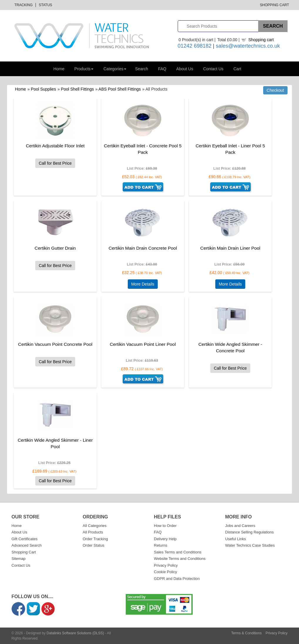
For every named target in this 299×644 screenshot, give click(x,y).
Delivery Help (165, 539)
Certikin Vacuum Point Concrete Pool (55, 344)
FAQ (162, 69)
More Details (143, 284)
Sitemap (19, 559)
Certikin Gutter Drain (55, 248)
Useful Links (236, 539)
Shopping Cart (274, 5)
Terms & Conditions (246, 633)
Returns (161, 545)
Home (59, 69)
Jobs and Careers (240, 526)
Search (142, 69)
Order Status (94, 545)
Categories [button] (115, 69)
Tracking (23, 5)
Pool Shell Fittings (77, 89)
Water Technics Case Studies (250, 545)
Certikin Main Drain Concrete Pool (143, 248)
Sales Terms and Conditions (178, 552)
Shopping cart (261, 40)
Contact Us (213, 69)
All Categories (95, 526)
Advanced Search (27, 545)
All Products (93, 532)
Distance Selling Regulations (250, 532)
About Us (185, 69)
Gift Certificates (25, 539)
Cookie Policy (166, 572)
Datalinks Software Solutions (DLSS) (75, 633)
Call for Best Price (55, 163)
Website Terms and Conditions (180, 559)
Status (46, 5)
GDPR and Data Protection (177, 579)
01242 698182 (195, 46)
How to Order (165, 526)
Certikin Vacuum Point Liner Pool (143, 344)
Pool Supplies (43, 89)
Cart (237, 69)
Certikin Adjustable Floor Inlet (55, 146)
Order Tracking (95, 539)
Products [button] (84, 69)
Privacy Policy (166, 565)
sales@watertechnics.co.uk (248, 46)
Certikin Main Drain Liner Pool (230, 248)
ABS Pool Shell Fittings (120, 89)
